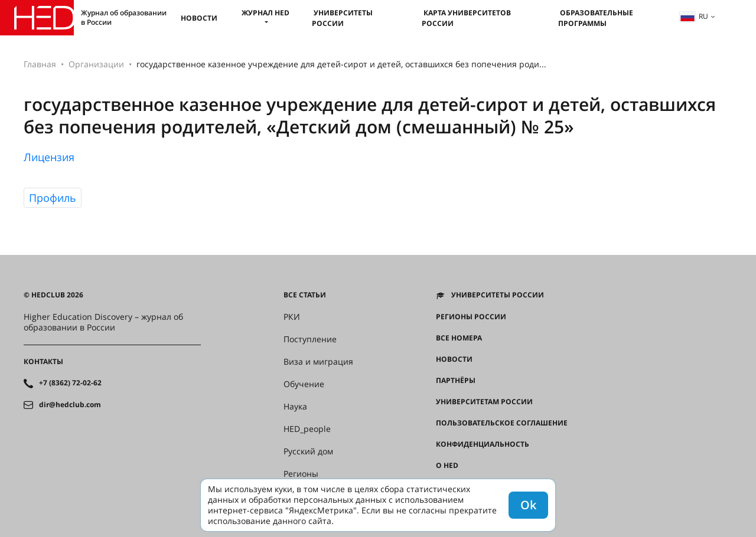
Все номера (459, 338)
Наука (295, 407)
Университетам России (484, 402)
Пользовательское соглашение (502, 423)
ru (694, 16)
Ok (528, 505)
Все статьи (305, 295)
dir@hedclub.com (70, 405)
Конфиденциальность (483, 444)
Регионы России (471, 317)
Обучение (304, 384)
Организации (96, 64)
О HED (447, 466)
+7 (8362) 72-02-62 (70, 383)
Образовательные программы (596, 18)
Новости (199, 18)
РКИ (292, 317)
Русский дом (308, 451)
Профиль (53, 198)
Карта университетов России (466, 18)
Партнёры (456, 381)
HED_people (307, 429)
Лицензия (49, 157)
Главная (40, 64)
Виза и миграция (318, 362)
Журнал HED (265, 13)
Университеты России (342, 18)
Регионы (301, 474)
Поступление (310, 339)
